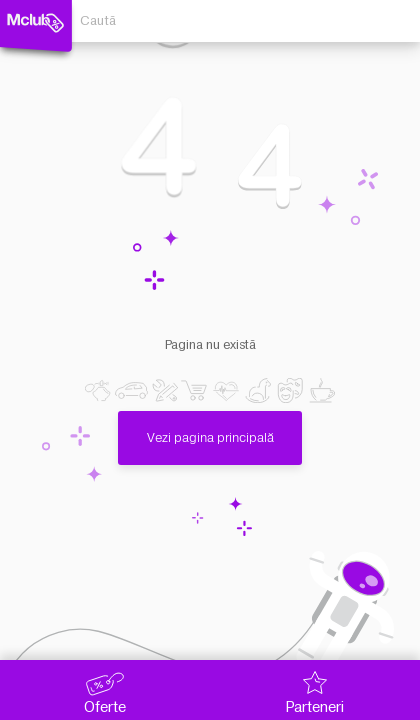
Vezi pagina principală (210, 428)
